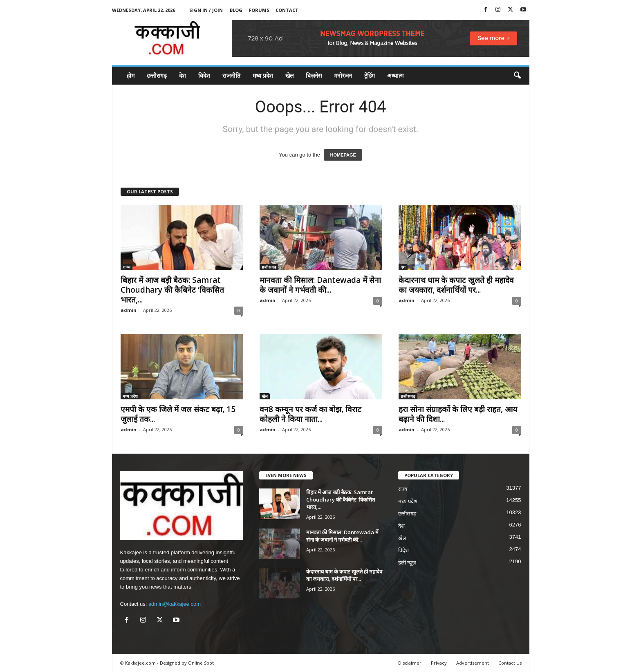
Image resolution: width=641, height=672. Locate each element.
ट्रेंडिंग (370, 75)
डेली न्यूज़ (407, 563)
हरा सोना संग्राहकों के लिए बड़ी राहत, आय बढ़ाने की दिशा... (458, 414)
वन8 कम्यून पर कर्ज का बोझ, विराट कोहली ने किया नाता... (310, 414)
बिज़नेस (314, 75)
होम (131, 75)
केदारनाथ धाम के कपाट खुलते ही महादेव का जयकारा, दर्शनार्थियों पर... (456, 285)
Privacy (439, 663)
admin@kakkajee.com (175, 604)
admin (129, 310)
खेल (289, 75)
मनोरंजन (343, 75)
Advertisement (473, 663)
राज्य (127, 267)
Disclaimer (410, 663)
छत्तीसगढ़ (157, 75)
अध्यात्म (395, 75)
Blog (236, 10)
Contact (287, 10)
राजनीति (231, 75)
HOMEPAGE (343, 155)
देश (183, 75)
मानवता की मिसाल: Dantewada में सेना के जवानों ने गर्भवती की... (320, 285)
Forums (259, 10)
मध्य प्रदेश (263, 75)
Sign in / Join (206, 10)
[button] (517, 76)
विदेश (204, 75)
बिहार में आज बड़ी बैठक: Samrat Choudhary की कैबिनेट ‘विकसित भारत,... (172, 290)
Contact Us (510, 663)
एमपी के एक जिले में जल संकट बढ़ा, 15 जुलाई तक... (178, 414)
